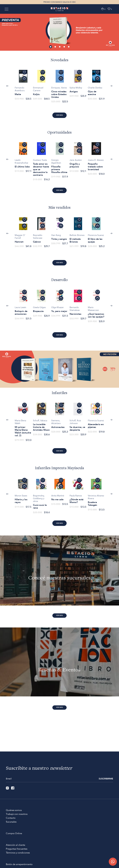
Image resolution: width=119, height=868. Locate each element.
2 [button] (55, 47)
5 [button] (69, 47)
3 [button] (60, 47)
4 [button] (64, 47)
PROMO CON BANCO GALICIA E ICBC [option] (60, 2)
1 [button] (51, 47)
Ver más (59, 115)
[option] (59, 32)
